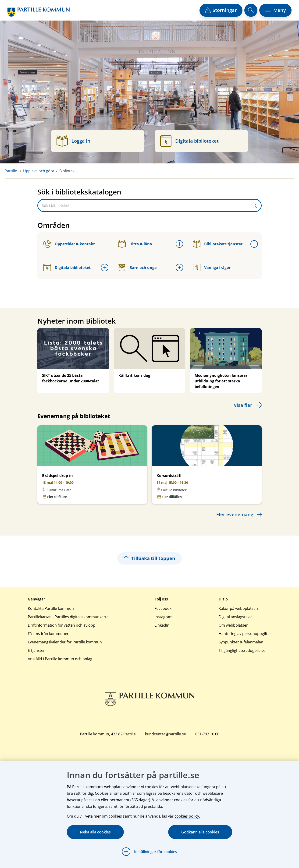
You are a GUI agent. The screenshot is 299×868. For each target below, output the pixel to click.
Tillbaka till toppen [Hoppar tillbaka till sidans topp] (149, 558)
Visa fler (243, 405)
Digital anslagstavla (236, 617)
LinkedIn (162, 625)
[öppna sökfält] (251, 10)
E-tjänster (36, 650)
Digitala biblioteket (67, 268)
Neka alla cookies (95, 832)
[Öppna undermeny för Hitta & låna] (179, 244)
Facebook (163, 608)
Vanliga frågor (212, 268)
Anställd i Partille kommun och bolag (60, 659)
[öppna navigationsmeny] (275, 10)
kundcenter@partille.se (166, 734)
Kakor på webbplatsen (238, 608)
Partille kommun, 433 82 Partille (108, 734)
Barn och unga (137, 268)
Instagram (164, 617)
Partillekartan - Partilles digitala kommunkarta (68, 617)
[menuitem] (14, 171)
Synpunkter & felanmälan (241, 642)
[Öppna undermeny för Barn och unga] (179, 268)
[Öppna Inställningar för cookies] (149, 852)
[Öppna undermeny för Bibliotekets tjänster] (254, 244)
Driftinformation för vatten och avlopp (62, 625)
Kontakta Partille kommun (51, 608)
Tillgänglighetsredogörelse (242, 650)
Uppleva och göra (39, 171)
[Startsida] (39, 12)
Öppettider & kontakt (69, 244)
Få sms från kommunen (49, 634)
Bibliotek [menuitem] (67, 171)
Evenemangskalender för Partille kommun (65, 642)
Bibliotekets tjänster (218, 244)
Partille (11, 171)
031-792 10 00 (207, 734)
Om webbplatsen (234, 625)
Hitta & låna (135, 244)
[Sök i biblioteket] (143, 205)
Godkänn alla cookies (200, 832)
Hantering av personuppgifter (245, 634)
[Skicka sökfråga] (254, 205)
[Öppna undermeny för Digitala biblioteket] (105, 268)
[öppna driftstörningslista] (221, 10)
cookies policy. (187, 816)
